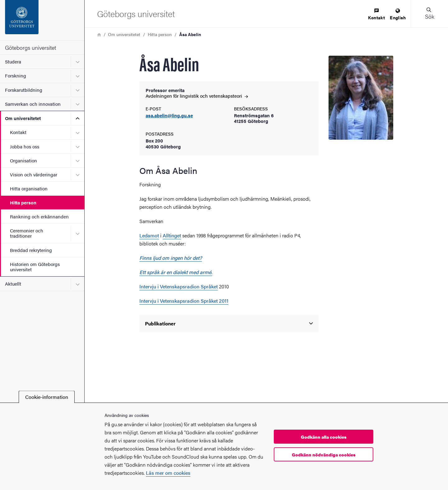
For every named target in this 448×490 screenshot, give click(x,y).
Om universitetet (23, 118)
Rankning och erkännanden (39, 216)
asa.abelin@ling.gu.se (169, 116)
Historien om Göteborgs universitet (35, 267)
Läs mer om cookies (168, 473)
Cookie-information (47, 397)
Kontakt (18, 132)
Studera (13, 61)
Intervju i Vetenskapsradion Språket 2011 (184, 301)
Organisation (23, 160)
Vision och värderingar (34, 174)
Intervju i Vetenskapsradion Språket (179, 286)
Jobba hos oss (25, 146)
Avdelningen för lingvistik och (197, 96)
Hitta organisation (29, 188)
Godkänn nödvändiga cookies (324, 455)
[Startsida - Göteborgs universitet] (42, 20)
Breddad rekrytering (31, 250)
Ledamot (149, 235)
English (398, 14)
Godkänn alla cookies (324, 437)
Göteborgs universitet (30, 47)
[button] (429, 14)
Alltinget (172, 235)
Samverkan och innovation (33, 104)
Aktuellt (13, 284)
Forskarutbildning (24, 90)
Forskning (16, 75)
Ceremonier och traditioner (27, 233)
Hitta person (23, 202)
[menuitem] (376, 14)
